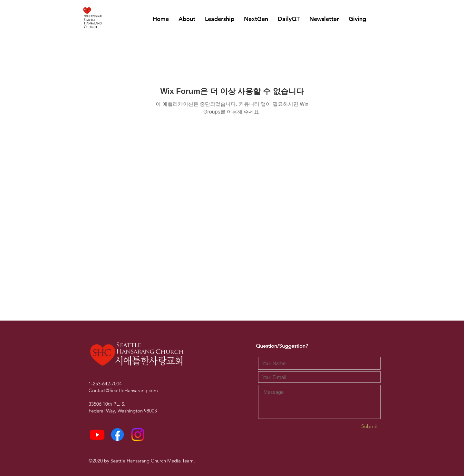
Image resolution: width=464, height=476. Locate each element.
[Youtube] (97, 435)
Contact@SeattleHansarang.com (123, 390)
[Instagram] (138, 435)
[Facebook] (117, 435)
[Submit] (355, 426)
